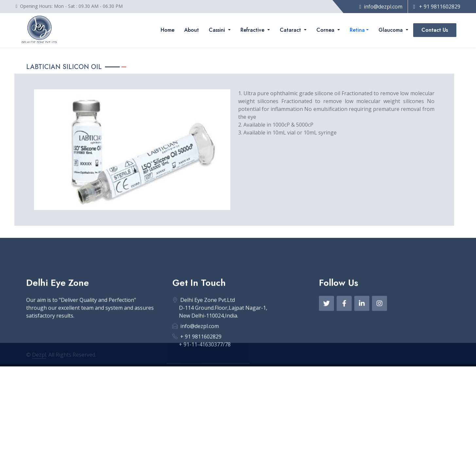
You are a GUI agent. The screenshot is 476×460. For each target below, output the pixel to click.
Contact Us (435, 30)
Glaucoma (391, 30)
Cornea (326, 30)
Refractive (253, 30)
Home (167, 30)
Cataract (291, 30)
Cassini (218, 30)
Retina (357, 30)
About (192, 30)
